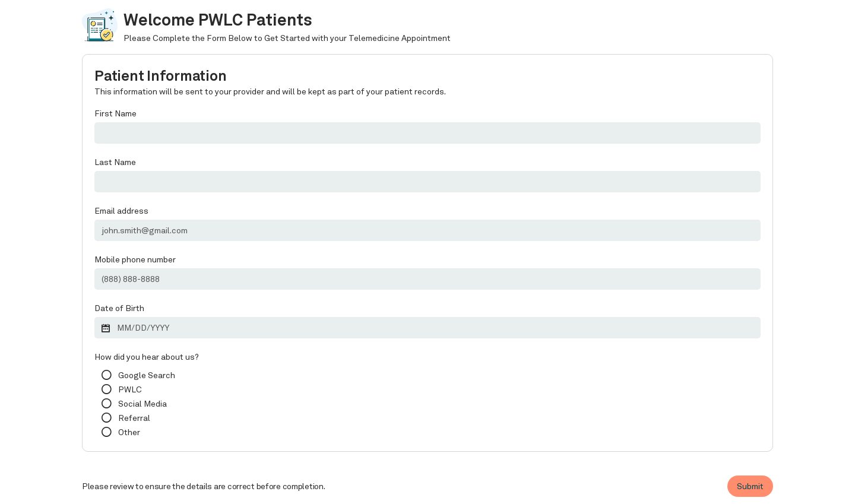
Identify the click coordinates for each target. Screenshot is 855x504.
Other (129, 432)
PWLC (130, 389)
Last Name (115, 162)
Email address (121, 211)
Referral (134, 418)
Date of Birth (119, 308)
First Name (115, 113)
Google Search (147, 375)
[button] (427, 327)
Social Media (142, 404)
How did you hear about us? (147, 357)
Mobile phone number (135, 259)
